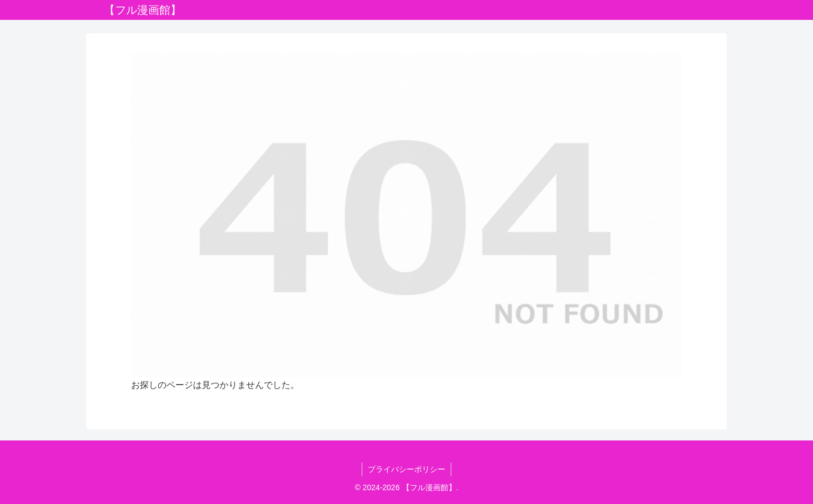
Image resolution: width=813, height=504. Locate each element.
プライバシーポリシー (406, 469)
